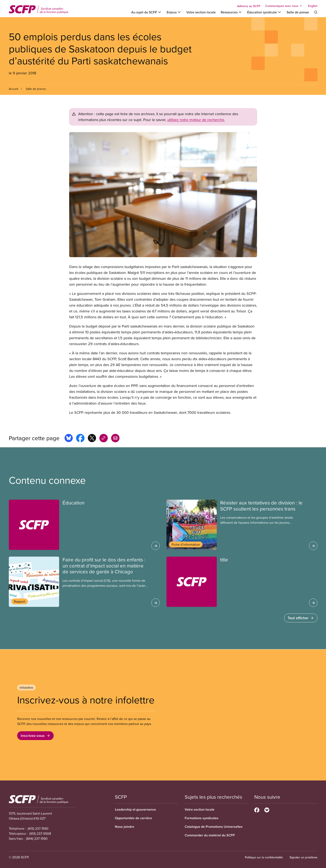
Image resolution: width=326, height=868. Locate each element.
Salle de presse (298, 12)
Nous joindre (125, 827)
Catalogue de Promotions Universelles (214, 827)
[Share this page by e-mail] (115, 439)
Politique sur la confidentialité (264, 857)
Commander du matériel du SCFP (210, 835)
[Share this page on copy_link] (104, 439)
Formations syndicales (202, 818)
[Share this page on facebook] (80, 439)
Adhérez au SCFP (249, 6)
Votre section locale (201, 12)
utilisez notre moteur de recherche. (196, 120)
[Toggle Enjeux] (174, 12)
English (313, 6)
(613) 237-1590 (38, 828)
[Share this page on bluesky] (69, 439)
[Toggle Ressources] (231, 12)
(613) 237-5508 (40, 833)
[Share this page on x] (92, 439)
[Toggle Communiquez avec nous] (284, 6)
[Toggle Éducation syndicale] (264, 12)
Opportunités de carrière (133, 818)
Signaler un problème (303, 857)
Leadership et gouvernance (135, 809)
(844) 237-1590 (37, 838)
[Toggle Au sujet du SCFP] (146, 12)
